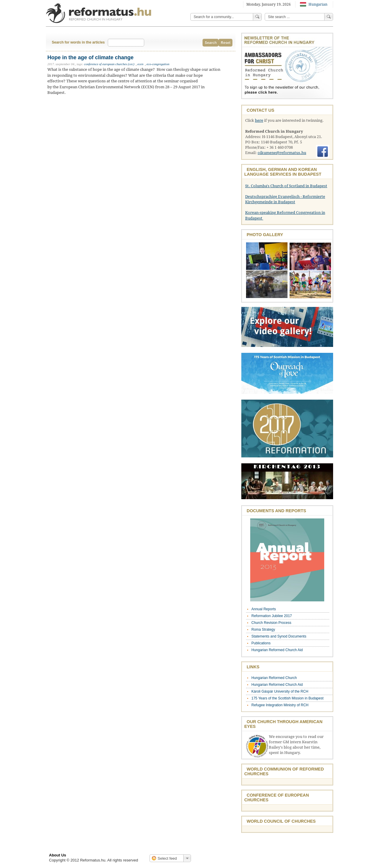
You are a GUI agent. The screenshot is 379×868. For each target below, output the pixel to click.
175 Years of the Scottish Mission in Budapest (288, 698)
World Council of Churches (281, 821)
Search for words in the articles (78, 42)
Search (211, 43)
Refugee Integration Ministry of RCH (280, 705)
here (259, 120)
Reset (225, 43)
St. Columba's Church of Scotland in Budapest (286, 186)
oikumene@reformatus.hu (282, 153)
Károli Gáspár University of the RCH (280, 691)
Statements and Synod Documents (279, 636)
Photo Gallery (265, 235)
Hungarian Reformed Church (274, 678)
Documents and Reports (276, 511)
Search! (329, 17)
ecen (140, 64)
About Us (58, 855)
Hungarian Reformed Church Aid (277, 650)
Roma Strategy (263, 630)
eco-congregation (158, 64)
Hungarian (314, 4)
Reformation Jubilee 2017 (272, 616)
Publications (261, 643)
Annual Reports (264, 609)
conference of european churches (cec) (109, 64)
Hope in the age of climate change (90, 57)
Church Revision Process (271, 623)
